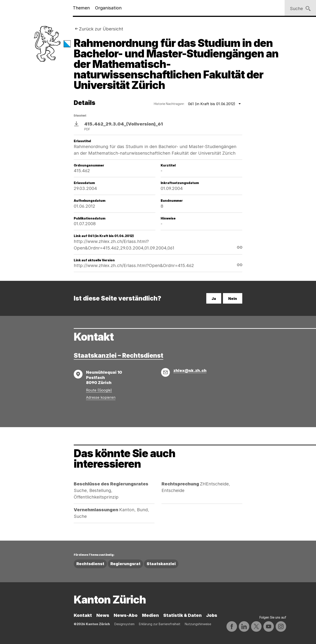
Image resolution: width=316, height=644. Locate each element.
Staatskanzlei (161, 564)
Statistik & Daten (182, 615)
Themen (81, 8)
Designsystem (124, 624)
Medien (150, 615)
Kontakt (83, 615)
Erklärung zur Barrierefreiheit (160, 624)
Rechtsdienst (90, 564)
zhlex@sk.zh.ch (190, 371)
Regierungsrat (125, 564)
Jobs (212, 615)
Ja (214, 299)
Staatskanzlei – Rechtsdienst (118, 356)
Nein (233, 299)
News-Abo (126, 615)
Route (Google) (99, 390)
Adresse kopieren (101, 397)
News (103, 615)
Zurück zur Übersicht (101, 29)
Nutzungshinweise (198, 624)
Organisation (108, 8)
